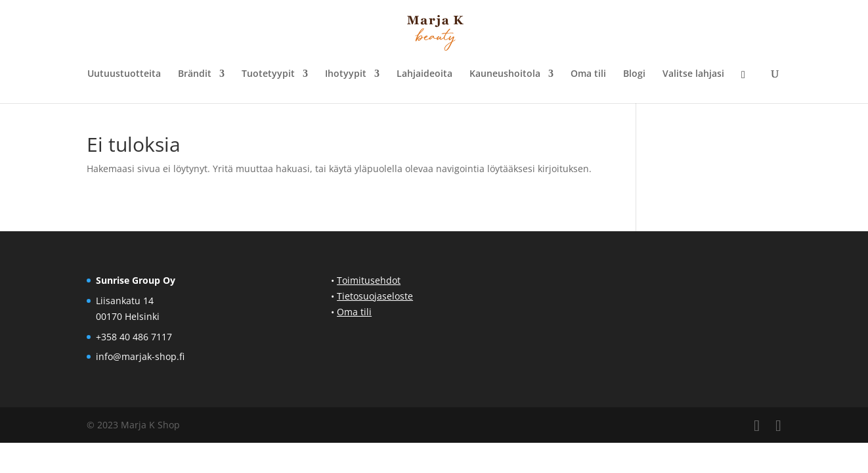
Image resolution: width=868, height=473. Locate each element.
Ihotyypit (346, 74)
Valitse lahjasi (693, 74)
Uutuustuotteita (124, 74)
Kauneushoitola (505, 74)
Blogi (634, 74)
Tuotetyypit (268, 74)
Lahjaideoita (424, 74)
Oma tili (588, 74)
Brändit (195, 74)
